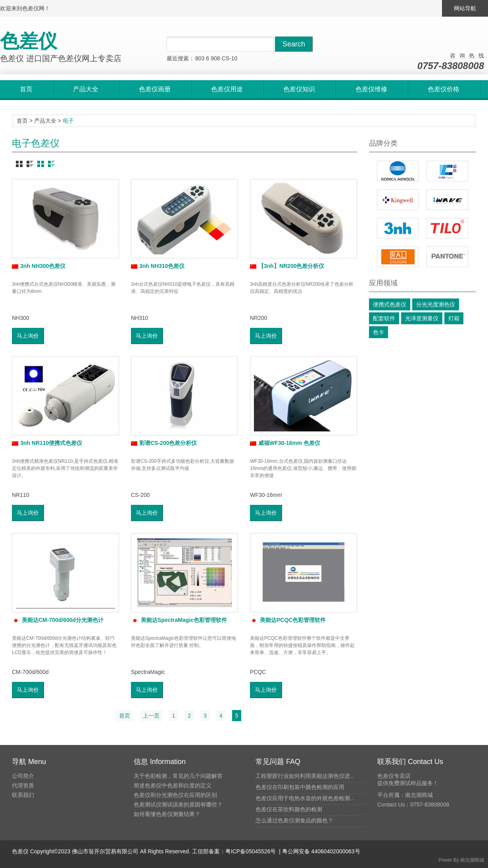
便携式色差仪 (390, 304)
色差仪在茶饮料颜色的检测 (289, 809)
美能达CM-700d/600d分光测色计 (58, 620)
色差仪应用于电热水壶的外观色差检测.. (304, 798)
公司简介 (23, 776)
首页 (22, 121)
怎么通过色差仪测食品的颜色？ (294, 820)
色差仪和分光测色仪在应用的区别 (175, 795)
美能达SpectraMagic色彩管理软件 (179, 620)
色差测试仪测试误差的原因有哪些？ (178, 804)
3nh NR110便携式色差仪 (47, 443)
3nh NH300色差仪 (39, 266)
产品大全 (45, 121)
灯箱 (454, 318)
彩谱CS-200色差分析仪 (164, 443)
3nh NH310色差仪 (158, 266)
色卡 (378, 332)
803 (200, 58)
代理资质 (23, 785)
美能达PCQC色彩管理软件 (288, 620)
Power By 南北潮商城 (461, 860)
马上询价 (28, 336)
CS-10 (230, 58)
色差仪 (20, 851)
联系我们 (23, 795)
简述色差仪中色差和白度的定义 (173, 785)
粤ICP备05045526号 (251, 851)
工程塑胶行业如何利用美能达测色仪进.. (304, 776)
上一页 (151, 716)
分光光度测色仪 (436, 304)
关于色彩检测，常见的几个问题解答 (178, 776)
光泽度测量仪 (422, 318)
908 (215, 58)
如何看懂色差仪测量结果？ (167, 814)
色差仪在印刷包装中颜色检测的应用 (300, 787)
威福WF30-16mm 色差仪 (285, 443)
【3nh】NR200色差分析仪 (287, 266)
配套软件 (384, 318)
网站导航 (465, 8)
